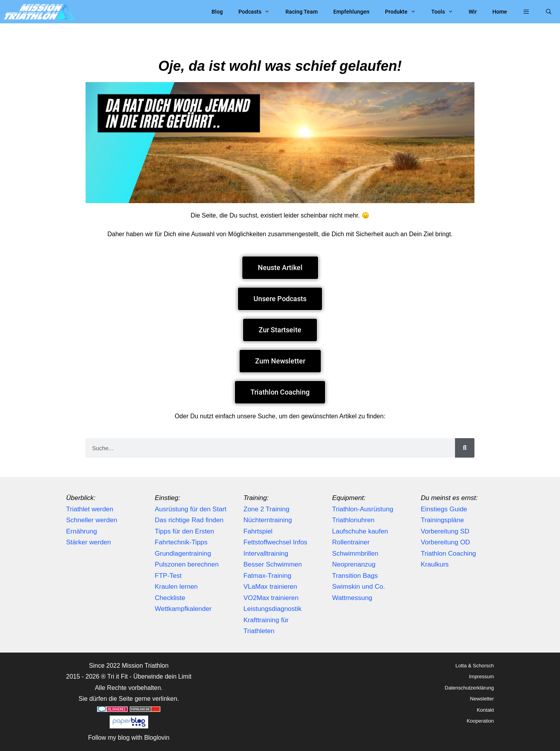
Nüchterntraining (268, 520)
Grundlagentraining (183, 554)
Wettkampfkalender (183, 609)
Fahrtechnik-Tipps (181, 542)
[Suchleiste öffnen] (549, 12)
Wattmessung (352, 598)
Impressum (481, 676)
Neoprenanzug (354, 564)
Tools (446, 12)
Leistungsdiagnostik (272, 609)
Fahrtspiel (258, 531)
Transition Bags (355, 576)
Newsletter (482, 699)
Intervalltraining (266, 554)
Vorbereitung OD (445, 542)
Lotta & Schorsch (475, 666)
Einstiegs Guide (444, 509)
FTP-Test (168, 576)
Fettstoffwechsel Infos (275, 542)
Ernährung (81, 531)
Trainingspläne (442, 520)
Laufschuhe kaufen (360, 531)
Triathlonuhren (353, 520)
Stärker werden (88, 542)
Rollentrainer (351, 542)
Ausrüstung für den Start (191, 509)
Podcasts (258, 12)
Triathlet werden (90, 509)
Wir (473, 12)
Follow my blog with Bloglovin (129, 738)
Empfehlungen (351, 12)
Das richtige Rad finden (189, 520)
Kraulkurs (435, 564)
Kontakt (485, 710)
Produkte (404, 12)
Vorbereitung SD (445, 531)
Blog (217, 12)
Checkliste (170, 598)
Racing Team (302, 12)
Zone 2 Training (266, 509)
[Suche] (465, 448)
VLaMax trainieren (270, 587)
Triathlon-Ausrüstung (363, 509)
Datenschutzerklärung (469, 688)
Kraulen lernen (176, 587)
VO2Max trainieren (271, 598)
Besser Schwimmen (273, 564)
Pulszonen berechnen (187, 564)
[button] (526, 12)
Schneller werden (92, 520)
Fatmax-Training (267, 576)
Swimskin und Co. (359, 587)
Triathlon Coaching (448, 554)
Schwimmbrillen (355, 554)
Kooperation (480, 721)
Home (500, 12)
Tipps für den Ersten (184, 531)
